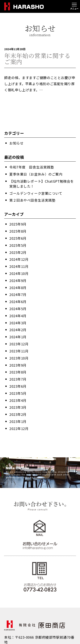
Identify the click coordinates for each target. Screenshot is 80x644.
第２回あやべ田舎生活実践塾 (32, 199)
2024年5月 (18, 306)
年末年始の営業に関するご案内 (37, 58)
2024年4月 (18, 313)
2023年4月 (18, 396)
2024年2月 (18, 327)
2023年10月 (19, 355)
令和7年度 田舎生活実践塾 (32, 167)
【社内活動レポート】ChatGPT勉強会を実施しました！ (42, 183)
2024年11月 (19, 265)
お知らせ (16, 143)
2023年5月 (18, 389)
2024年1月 (18, 334)
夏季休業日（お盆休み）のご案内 (36, 174)
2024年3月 (18, 320)
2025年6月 (18, 237)
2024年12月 (19, 258)
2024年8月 (18, 285)
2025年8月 (18, 230)
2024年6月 (18, 299)
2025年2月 (18, 251)
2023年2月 (18, 410)
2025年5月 (18, 244)
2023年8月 (18, 369)
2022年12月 (19, 424)
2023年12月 (19, 341)
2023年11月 (19, 348)
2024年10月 (19, 272)
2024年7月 (18, 292)
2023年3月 (18, 403)
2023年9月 (18, 362)
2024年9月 (18, 279)
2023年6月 (18, 382)
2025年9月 (18, 223)
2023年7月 (18, 376)
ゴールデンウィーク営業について (36, 192)
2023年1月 (18, 417)
